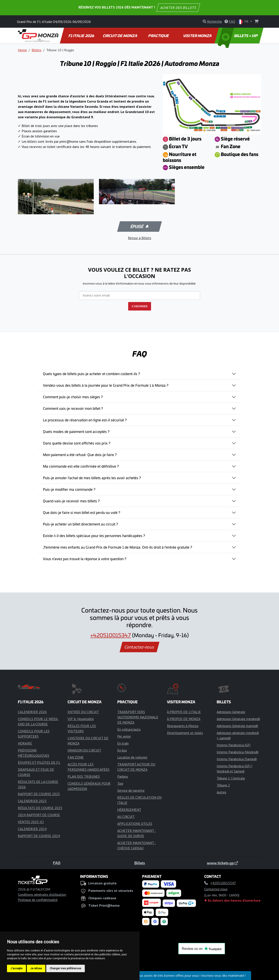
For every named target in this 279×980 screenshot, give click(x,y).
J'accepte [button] (16, 968)
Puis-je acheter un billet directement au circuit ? (80, 524)
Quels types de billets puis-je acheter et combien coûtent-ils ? (91, 374)
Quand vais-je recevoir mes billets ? (71, 501)
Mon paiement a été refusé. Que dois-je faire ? (80, 455)
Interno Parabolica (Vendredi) (238, 752)
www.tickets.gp (222, 863)
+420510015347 (111, 635)
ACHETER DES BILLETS (178, 8)
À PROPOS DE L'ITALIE (184, 712)
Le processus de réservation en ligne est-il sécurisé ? (85, 420)
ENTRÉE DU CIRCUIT (83, 712)
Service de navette (131, 790)
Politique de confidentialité (38, 900)
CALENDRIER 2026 (32, 712)
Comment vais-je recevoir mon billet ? (73, 408)
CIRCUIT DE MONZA (120, 36)
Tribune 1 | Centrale (231, 778)
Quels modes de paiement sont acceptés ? (76, 431)
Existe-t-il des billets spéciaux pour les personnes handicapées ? (94, 535)
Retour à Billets (140, 238)
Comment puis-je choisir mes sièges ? (73, 397)
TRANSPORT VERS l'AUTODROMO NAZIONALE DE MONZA (138, 717)
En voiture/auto (129, 729)
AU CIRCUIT (126, 817)
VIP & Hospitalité (81, 719)
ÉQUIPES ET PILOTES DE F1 (39, 762)
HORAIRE (25, 743)
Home (22, 50)
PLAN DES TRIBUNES (84, 776)
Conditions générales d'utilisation (42, 894)
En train (123, 743)
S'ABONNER (140, 306)
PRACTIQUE (159, 36)
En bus (122, 750)
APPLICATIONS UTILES (135, 824)
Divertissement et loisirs (185, 733)
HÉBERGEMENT (129, 810)
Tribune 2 (223, 785)
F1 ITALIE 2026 (81, 36)
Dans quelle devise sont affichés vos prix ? (77, 443)
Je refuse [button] (36, 968)
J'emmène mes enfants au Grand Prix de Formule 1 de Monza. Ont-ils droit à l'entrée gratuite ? (117, 547)
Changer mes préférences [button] (65, 968)
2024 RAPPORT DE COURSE (39, 815)
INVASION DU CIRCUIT (84, 750)
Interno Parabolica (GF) (234, 745)
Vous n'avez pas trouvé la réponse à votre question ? (85, 559)
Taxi (120, 783)
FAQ (57, 863)
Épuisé (139, 227)
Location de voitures (132, 757)
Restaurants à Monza (183, 726)
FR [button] (244, 22)
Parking (122, 776)
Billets (37, 50)
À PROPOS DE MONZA (184, 719)
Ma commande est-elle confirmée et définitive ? (81, 466)
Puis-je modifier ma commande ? (69, 489)
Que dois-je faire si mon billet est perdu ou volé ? (82, 512)
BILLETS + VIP (238, 36)
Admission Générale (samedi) (237, 726)
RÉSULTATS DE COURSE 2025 (40, 808)
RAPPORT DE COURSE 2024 (39, 836)
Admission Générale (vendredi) (238, 719)
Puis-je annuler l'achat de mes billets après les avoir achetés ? (92, 478)
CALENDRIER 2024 (32, 829)
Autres (221, 792)
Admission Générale (231, 712)
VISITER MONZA (197, 36)
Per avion (124, 736)
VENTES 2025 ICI (31, 822)
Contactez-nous (139, 647)
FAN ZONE (76, 757)
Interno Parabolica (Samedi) (237, 759)
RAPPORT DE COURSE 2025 (39, 794)
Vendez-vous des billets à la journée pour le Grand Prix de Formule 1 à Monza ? (106, 385)
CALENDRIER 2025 (32, 801)
